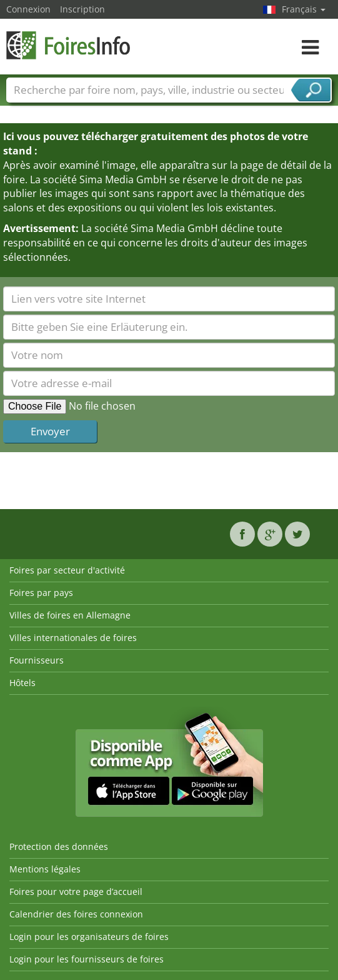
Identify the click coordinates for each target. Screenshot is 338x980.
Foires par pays (41, 593)
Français (304, 9)
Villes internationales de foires (73, 638)
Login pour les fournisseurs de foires (87, 959)
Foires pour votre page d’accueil (76, 892)
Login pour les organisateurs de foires (89, 937)
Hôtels (22, 683)
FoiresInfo (69, 45)
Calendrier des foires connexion (76, 914)
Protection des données (59, 846)
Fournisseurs (37, 660)
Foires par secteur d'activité (67, 570)
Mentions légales (45, 869)
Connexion (28, 9)
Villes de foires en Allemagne (70, 615)
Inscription (82, 9)
